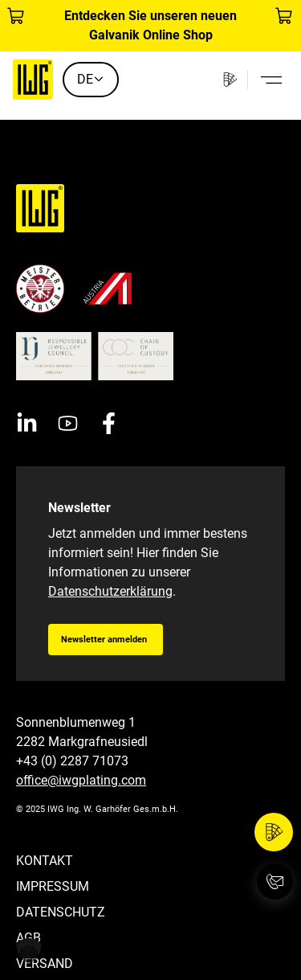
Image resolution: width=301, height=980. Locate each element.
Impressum (53, 886)
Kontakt (45, 861)
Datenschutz (61, 912)
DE (91, 79)
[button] (29, 951)
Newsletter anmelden (104, 640)
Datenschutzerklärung (110, 591)
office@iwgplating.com (81, 780)
